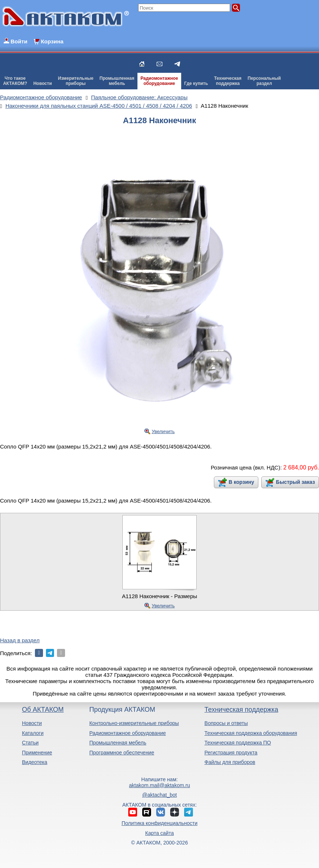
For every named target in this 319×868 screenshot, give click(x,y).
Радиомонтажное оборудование (128, 733)
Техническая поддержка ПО (238, 743)
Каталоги (33, 733)
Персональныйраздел (264, 81)
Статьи (30, 743)
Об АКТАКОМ (43, 710)
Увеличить (163, 431)
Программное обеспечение (122, 753)
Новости (43, 83)
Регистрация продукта (231, 753)
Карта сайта (159, 833)
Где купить (196, 83)
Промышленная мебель (118, 743)
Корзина (52, 41)
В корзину (241, 482)
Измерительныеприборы (76, 81)
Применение (37, 753)
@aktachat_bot (159, 795)
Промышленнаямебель (117, 81)
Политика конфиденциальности (160, 823)
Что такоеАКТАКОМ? (15, 81)
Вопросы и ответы (226, 723)
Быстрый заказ (295, 482)
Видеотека (35, 762)
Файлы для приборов (230, 762)
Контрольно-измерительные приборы (134, 723)
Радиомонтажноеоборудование (159, 81)
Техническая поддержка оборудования (251, 733)
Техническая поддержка (241, 710)
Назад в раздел (20, 640)
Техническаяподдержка (228, 81)
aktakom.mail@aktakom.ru (159, 785)
